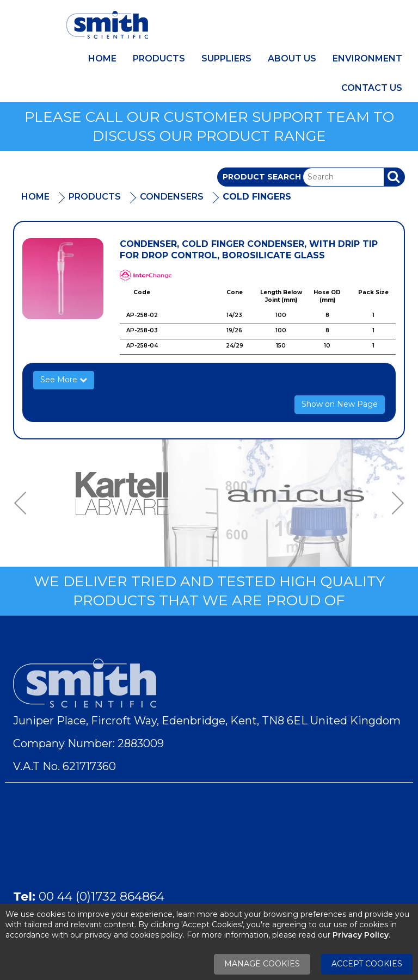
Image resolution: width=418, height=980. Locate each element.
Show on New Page (340, 404)
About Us (292, 58)
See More (64, 380)
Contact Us (372, 88)
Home (102, 58)
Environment (367, 58)
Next (394, 503)
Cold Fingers (257, 197)
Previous (24, 503)
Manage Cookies (262, 964)
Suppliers (226, 58)
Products (159, 58)
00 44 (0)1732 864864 (102, 897)
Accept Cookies (367, 964)
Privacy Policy (361, 935)
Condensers (172, 197)
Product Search (262, 177)
